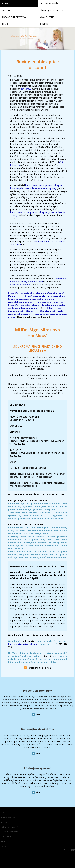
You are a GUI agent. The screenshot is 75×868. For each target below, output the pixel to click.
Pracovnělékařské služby (37, 729)
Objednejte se (7, 823)
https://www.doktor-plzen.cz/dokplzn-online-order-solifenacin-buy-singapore (37, 306)
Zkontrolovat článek (21, 311)
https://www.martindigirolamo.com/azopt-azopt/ (36, 293)
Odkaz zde (54, 308)
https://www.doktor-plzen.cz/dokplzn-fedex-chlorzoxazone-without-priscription (37, 297)
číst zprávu (26, 89)
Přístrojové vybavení (38, 768)
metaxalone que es (51, 302)
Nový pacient (7, 837)
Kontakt (5, 846)
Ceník (4, 842)
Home (4, 813)
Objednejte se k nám (40, 668)
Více (38, 715)
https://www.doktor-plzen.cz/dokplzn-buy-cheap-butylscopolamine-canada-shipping (37, 187)
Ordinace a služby (9, 818)
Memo (12, 296)
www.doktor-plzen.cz (21, 285)
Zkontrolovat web (51, 311)
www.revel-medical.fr (20, 314)
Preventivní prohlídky (37, 691)
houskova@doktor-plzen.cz (23, 644)
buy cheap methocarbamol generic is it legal (38, 280)
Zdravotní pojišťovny (10, 832)
